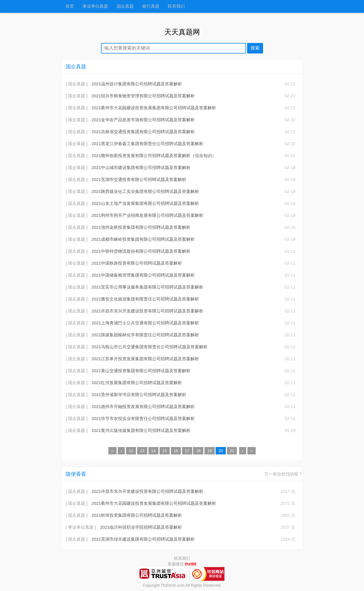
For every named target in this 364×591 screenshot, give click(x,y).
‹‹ (112, 451)
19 (210, 451)
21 (232, 451)
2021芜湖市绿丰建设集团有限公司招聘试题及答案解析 (143, 539)
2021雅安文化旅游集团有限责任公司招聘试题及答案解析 (145, 299)
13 (142, 451)
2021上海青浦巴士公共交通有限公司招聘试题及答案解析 (145, 323)
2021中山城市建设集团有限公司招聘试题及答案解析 (141, 167)
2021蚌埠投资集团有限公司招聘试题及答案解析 (137, 515)
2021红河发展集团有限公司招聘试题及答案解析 (137, 383)
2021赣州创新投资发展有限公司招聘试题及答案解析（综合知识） (154, 156)
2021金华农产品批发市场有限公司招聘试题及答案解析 (143, 120)
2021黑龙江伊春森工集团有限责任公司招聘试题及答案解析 (147, 144)
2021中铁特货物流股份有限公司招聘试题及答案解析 (141, 251)
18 (198, 451)
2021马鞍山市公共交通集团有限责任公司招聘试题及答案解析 (150, 347)
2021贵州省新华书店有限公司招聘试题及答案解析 (139, 395)
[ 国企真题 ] (77, 84)
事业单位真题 (95, 6)
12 (131, 451)
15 (165, 451)
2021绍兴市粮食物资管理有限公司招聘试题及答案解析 (143, 96)
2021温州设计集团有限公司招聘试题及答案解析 (137, 84)
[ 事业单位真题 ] (81, 527)
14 (154, 451)
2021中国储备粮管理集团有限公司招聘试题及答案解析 (143, 275)
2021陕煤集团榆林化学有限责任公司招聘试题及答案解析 (145, 335)
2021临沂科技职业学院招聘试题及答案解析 (141, 527)
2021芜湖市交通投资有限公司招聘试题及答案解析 (139, 179)
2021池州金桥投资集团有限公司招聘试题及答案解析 (141, 227)
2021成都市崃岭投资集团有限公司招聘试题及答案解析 (143, 239)
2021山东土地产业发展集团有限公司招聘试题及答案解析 (145, 203)
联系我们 (176, 6)
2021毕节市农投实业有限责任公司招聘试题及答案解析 (143, 418)
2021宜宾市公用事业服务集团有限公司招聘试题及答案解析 (147, 287)
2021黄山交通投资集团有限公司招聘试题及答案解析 (141, 371)
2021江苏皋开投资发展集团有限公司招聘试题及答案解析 (145, 359)
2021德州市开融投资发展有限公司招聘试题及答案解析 (143, 406)
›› (252, 451)
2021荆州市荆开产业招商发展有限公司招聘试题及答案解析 (147, 215)
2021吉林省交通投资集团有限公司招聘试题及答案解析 (143, 132)
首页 (70, 6)
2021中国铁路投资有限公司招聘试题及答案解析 (137, 263)
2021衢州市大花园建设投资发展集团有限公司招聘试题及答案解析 (154, 108)
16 (176, 451)
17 (187, 451)
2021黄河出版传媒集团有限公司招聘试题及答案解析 (141, 430)
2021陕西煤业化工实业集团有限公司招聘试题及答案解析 (145, 191)
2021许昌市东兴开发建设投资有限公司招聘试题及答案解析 (147, 311)
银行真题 (151, 6)
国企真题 (125, 6)
